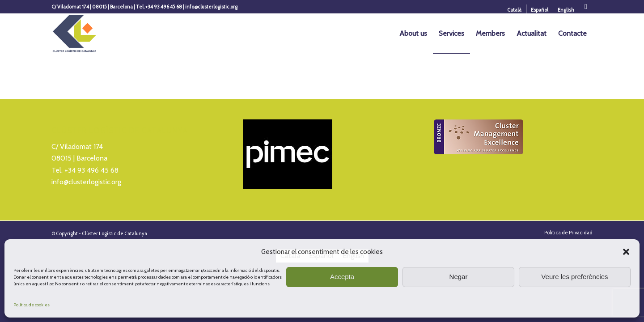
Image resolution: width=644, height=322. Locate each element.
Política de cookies (32, 305)
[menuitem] (515, 10)
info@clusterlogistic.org (86, 182)
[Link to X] (586, 7)
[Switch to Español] (540, 10)
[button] (626, 252)
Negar (459, 277)
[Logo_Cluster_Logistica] (74, 34)
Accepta (342, 277)
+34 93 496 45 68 (91, 170)
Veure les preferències (574, 277)
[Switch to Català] (514, 10)
